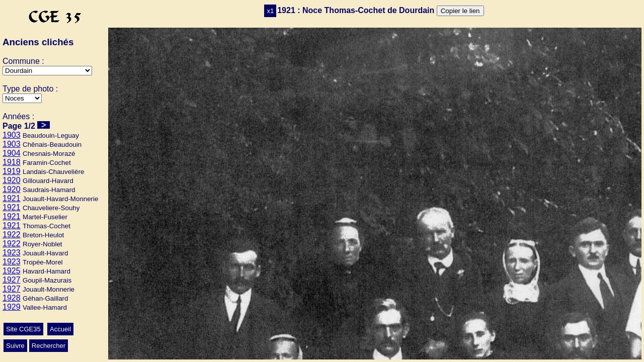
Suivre (15, 346)
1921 (12, 198)
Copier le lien (460, 11)
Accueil (60, 329)
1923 (12, 253)
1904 (12, 153)
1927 (12, 280)
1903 (12, 135)
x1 (270, 11)
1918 (12, 162)
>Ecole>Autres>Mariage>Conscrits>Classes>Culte (22, 98)
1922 (12, 235)
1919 (12, 171)
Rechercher (49, 346)
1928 (12, 298)
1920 (12, 180)
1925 (12, 271)
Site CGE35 (23, 329)
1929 (12, 307)
